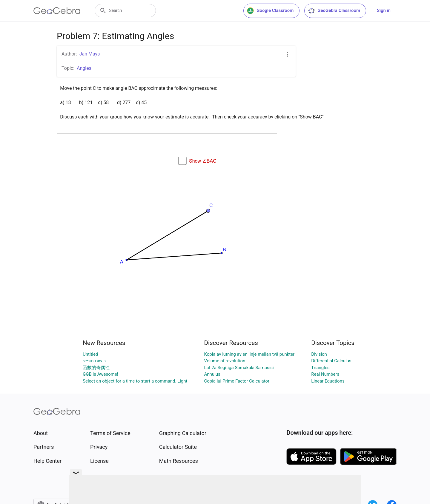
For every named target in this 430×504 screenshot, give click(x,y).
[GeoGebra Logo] (57, 11)
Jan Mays (90, 54)
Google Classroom (270, 11)
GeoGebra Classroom (334, 11)
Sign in (384, 10)
